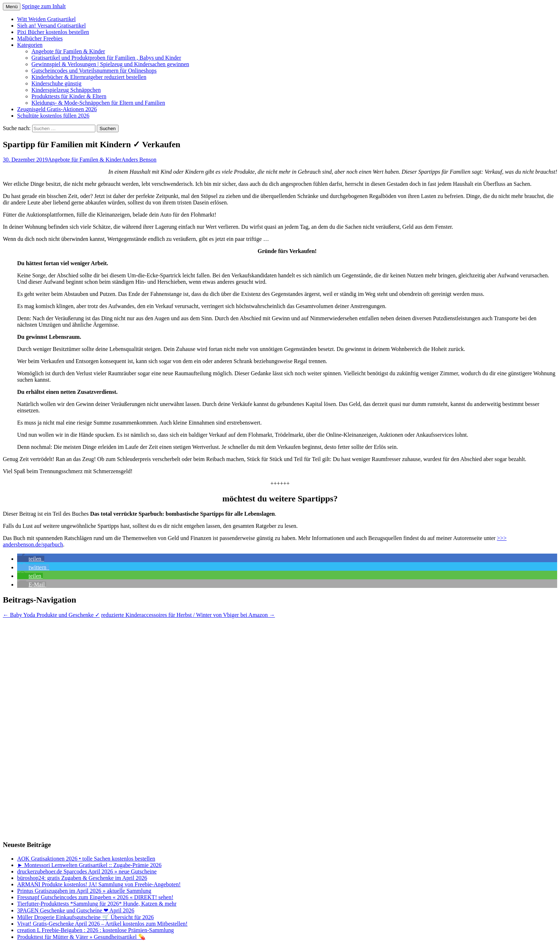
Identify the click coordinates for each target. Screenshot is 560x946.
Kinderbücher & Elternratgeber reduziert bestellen (89, 77)
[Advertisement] (31, 725)
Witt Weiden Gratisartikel (46, 19)
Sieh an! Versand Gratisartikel (51, 26)
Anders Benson (139, 160)
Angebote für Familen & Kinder (68, 51)
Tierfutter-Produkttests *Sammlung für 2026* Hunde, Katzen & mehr (97, 904)
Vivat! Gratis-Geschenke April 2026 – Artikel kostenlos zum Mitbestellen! (102, 924)
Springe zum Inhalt (44, 6)
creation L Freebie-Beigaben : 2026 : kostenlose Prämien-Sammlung (96, 930)
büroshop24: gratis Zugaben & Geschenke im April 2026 (82, 878)
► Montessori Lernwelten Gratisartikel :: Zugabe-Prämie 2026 (89, 865)
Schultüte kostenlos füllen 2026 (53, 116)
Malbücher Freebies (40, 38)
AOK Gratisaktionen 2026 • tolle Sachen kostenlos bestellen (86, 859)
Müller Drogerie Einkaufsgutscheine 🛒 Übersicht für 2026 (86, 917)
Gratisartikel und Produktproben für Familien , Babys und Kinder (106, 58)
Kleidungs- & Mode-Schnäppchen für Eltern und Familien (98, 103)
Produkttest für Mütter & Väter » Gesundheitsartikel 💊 (81, 937)
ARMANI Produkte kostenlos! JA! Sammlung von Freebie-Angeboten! (99, 884)
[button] (31, 559)
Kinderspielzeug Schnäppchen (66, 90)
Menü (12, 7)
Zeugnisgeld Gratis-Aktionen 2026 (57, 109)
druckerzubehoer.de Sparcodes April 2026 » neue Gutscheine (87, 871)
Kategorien (30, 45)
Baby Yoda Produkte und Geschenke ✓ (51, 615)
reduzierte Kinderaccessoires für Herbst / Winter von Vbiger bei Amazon (188, 615)
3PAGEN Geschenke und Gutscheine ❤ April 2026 (76, 910)
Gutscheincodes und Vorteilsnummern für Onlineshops (94, 71)
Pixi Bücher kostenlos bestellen (53, 32)
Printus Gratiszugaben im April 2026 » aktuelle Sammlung (84, 891)
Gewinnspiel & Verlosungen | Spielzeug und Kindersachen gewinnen (110, 64)
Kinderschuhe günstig (56, 83)
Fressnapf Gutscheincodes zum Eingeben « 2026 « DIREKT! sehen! (95, 897)
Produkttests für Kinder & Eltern (69, 96)
